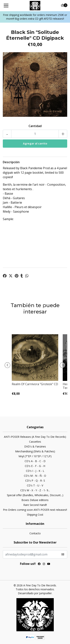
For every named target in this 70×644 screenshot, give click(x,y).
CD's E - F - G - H (35, 466)
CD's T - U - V (35, 485)
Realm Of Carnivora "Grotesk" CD (35, 384)
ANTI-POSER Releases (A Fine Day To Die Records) (35, 437)
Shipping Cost (35, 515)
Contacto (35, 533)
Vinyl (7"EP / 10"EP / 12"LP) (35, 456)
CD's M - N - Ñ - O (35, 476)
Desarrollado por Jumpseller (35, 593)
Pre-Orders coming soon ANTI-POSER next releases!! (35, 510)
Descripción (11, 162)
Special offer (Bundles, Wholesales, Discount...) (35, 495)
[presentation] (7, 365)
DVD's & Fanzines (35, 446)
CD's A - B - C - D (35, 461)
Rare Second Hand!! (35, 505)
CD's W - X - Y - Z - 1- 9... (35, 490)
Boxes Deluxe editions (35, 500)
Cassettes (35, 442)
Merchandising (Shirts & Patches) (35, 451)
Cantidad (35, 126)
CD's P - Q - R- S (35, 481)
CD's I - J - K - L (35, 471)
